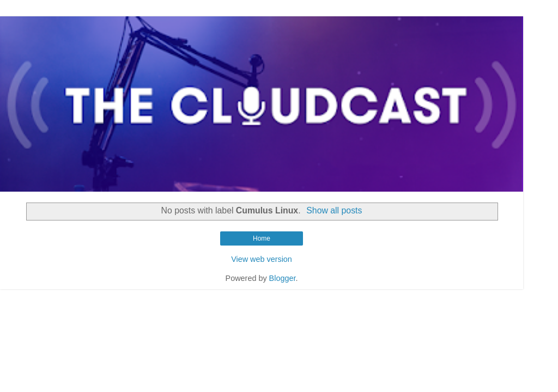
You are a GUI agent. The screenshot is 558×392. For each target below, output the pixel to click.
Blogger (283, 278)
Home (262, 238)
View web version (262, 259)
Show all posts (334, 210)
